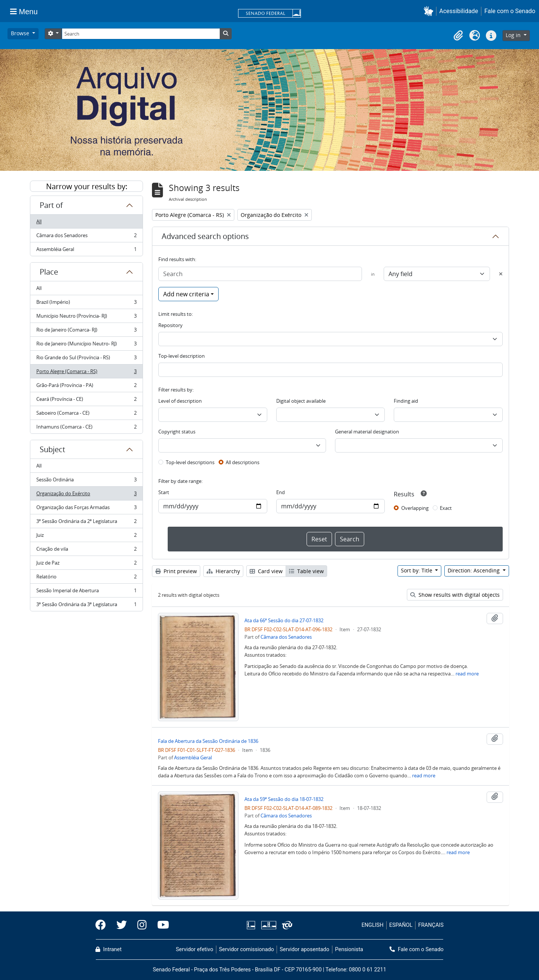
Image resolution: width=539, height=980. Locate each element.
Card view (266, 571)
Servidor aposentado (304, 949)
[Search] (141, 34)
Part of (51, 205)
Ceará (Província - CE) (86, 401)
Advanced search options (205, 236)
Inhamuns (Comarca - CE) (86, 428)
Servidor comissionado (246, 949)
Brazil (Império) (86, 304)
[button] (430, 11)
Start (164, 492)
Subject (52, 449)
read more (467, 674)
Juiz (86, 537)
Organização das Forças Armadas (86, 509)
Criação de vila (86, 551)
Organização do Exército (86, 495)
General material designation (367, 432)
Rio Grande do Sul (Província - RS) (86, 359)
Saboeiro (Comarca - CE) (86, 415)
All (39, 221)
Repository (170, 325)
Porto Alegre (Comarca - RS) (86, 373)
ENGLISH (373, 925)
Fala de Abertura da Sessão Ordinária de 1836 (208, 741)
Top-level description (182, 356)
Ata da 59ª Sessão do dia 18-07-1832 (284, 799)
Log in (514, 35)
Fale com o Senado (510, 11)
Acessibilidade (459, 11)
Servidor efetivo (195, 949)
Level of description (180, 401)
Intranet (109, 949)
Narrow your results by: (87, 186)
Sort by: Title (417, 570)
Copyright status (177, 432)
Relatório (86, 578)
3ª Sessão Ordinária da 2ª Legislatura (86, 523)
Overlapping (415, 508)
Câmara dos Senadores (86, 237)
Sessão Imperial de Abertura (86, 592)
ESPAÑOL (401, 925)
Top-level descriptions (190, 462)
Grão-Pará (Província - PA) (86, 387)
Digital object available (301, 401)
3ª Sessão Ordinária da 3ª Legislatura (86, 606)
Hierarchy (223, 571)
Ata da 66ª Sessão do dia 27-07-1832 (284, 620)
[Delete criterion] (501, 274)
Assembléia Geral (86, 251)
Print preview (176, 571)
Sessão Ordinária (86, 481)
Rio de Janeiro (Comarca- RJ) (86, 331)
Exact (446, 508)
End (281, 492)
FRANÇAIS (431, 925)
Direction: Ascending (474, 570)
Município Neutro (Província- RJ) (86, 317)
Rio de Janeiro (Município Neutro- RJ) (86, 345)
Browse (21, 33)
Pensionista (349, 949)
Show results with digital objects (455, 595)
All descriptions (243, 462)
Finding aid (406, 401)
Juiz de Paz (86, 564)
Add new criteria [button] (186, 294)
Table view (306, 571)
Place (49, 272)
